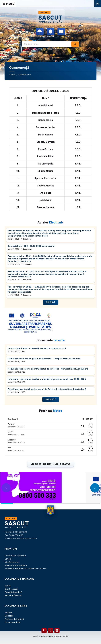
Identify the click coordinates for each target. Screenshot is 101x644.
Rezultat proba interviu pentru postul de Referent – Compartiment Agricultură (48, 369)
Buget (8, 586)
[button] (98, 3)
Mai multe (51, 399)
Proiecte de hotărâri (14, 619)
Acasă (12, 75)
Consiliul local (25, 75)
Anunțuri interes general (16, 565)
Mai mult (51, 302)
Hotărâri (9, 613)
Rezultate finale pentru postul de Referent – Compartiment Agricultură (44, 359)
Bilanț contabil (11, 589)
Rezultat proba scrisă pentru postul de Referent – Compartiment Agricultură (47, 389)
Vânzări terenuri (12, 562)
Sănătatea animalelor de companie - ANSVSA (26, 569)
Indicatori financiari (13, 596)
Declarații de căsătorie (15, 556)
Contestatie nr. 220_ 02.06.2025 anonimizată (31, 246)
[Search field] (51, 44)
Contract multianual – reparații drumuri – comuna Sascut (37, 349)
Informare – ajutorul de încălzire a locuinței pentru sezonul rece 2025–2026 (47, 379)
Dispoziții (9, 616)
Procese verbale (12, 622)
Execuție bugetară (13, 592)
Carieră (8, 559)
